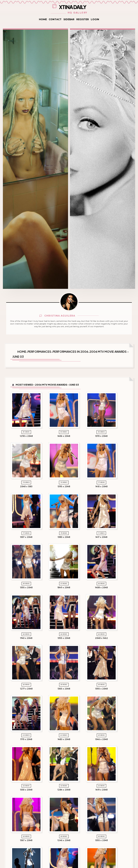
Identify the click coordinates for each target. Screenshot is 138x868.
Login (95, 19)
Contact (55, 19)
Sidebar (69, 19)
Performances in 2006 (70, 352)
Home (43, 19)
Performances (39, 352)
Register (83, 19)
